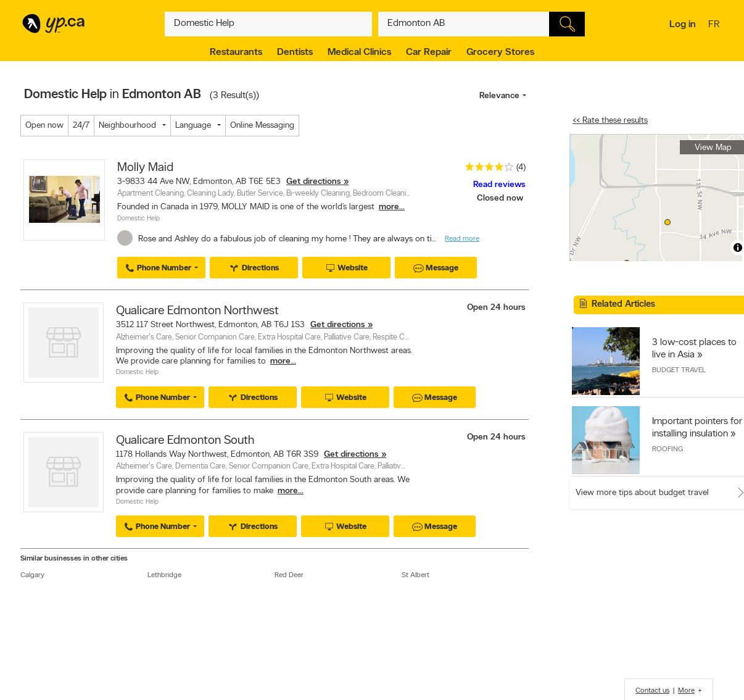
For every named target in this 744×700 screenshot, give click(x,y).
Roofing (668, 449)
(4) (521, 168)
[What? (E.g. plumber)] (268, 24)
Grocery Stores (500, 52)
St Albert (415, 575)
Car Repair (429, 52)
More (686, 691)
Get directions (314, 182)
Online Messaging (262, 126)
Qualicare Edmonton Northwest (197, 311)
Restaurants (236, 52)
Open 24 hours (496, 308)
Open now (44, 126)
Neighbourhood (127, 126)
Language (193, 126)
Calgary (32, 575)
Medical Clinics (359, 52)
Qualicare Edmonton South (185, 441)
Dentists (295, 52)
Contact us (652, 691)
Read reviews (499, 185)
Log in (683, 25)
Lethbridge (164, 575)
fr (715, 25)
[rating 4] (486, 169)
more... (392, 207)
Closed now (501, 198)
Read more (462, 239)
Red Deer (289, 575)
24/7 (81, 126)
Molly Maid (145, 168)
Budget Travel (679, 370)
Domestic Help (138, 219)
